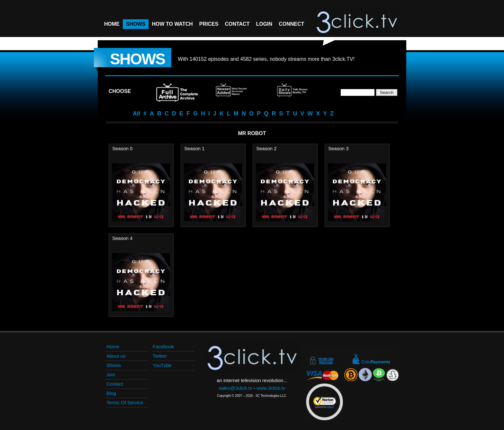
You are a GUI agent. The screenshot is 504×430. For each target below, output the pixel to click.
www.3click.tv (271, 388)
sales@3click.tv (236, 388)
